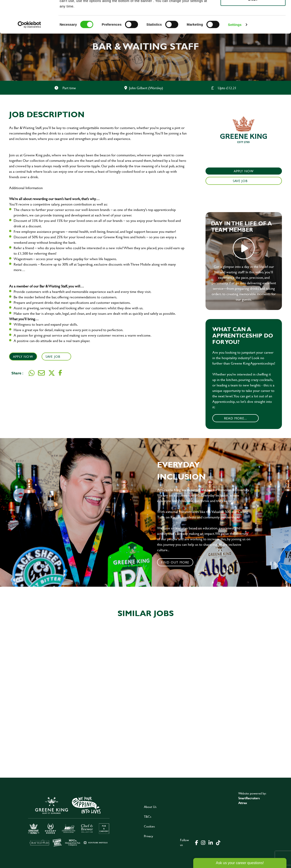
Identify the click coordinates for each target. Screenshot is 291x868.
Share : (17, 373)
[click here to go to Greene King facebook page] (197, 842)
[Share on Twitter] (52, 373)
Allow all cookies (253, 12)
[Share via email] (41, 373)
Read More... (236, 418)
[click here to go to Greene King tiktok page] (218, 842)
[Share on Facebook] (60, 373)
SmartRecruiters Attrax (249, 800)
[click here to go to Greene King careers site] (69, 821)
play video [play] (244, 248)
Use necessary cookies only (253, 29)
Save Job (54, 357)
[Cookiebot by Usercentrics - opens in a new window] (29, 57)
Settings (235, 57)
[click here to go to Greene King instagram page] (203, 842)
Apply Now (23, 357)
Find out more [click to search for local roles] (175, 562)
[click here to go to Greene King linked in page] (211, 842)
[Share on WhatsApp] (32, 373)
